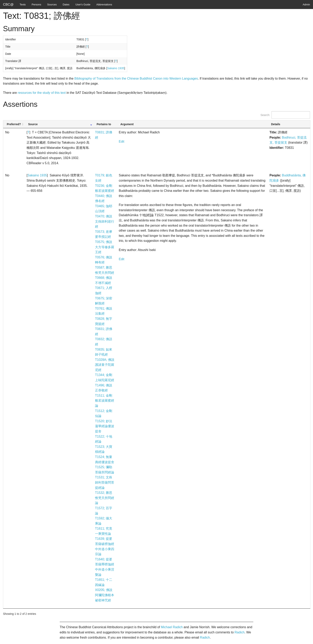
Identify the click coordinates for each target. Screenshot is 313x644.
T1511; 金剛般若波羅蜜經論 (105, 401)
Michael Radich (172, 627)
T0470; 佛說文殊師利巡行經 (105, 221)
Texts (23, 4)
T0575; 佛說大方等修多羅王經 (105, 247)
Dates (66, 4)
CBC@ (8, 4)
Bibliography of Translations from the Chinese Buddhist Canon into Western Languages (136, 78)
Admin (306, 4)
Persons (37, 4)
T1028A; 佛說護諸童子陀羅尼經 (105, 365)
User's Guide (83, 4)
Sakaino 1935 (116, 68)
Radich (240, 632)
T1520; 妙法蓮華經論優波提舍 (105, 426)
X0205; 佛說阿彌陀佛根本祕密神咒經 (105, 595)
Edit (122, 141)
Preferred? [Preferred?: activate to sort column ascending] (14, 124)
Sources (52, 4)
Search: (285, 115)
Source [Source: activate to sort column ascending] (33, 124)
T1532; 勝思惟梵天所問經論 (105, 498)
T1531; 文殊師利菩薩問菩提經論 (105, 482)
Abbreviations (104, 4)
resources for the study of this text (42, 93)
